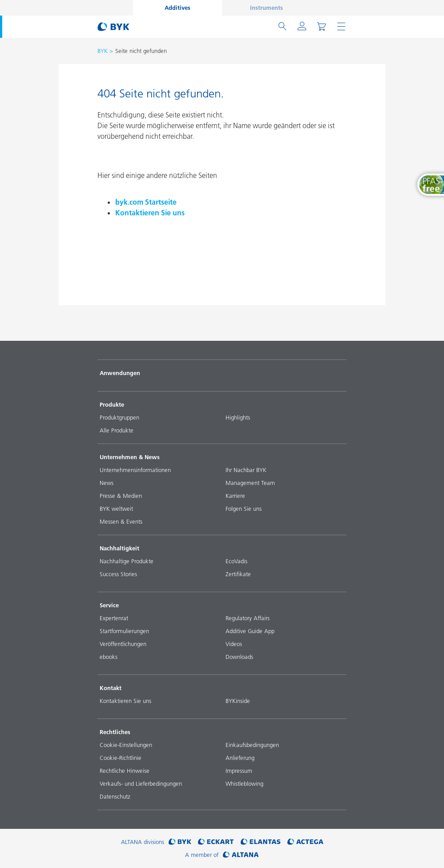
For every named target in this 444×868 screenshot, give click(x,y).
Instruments (266, 8)
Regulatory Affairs (248, 618)
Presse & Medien (121, 496)
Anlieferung (240, 758)
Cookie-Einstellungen (126, 745)
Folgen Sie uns (244, 509)
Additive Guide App (250, 631)
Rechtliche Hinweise (125, 771)
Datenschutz (115, 796)
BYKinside (238, 701)
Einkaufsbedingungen (252, 745)
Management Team (250, 483)
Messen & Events (121, 521)
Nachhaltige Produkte (127, 561)
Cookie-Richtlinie (121, 758)
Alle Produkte (117, 430)
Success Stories (118, 574)
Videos (234, 644)
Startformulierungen (124, 631)
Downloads (239, 657)
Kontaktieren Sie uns (150, 213)
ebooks (109, 657)
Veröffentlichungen (123, 644)
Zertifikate (238, 574)
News (107, 483)
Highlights (238, 417)
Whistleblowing (244, 783)
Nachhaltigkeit (119, 548)
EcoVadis (236, 561)
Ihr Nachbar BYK (246, 470)
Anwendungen (120, 373)
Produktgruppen (119, 417)
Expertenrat (114, 618)
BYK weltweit (116, 509)
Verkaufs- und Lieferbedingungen (141, 783)
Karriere (235, 496)
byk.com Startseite (146, 202)
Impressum (239, 771)
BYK (103, 51)
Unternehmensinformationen (135, 470)
